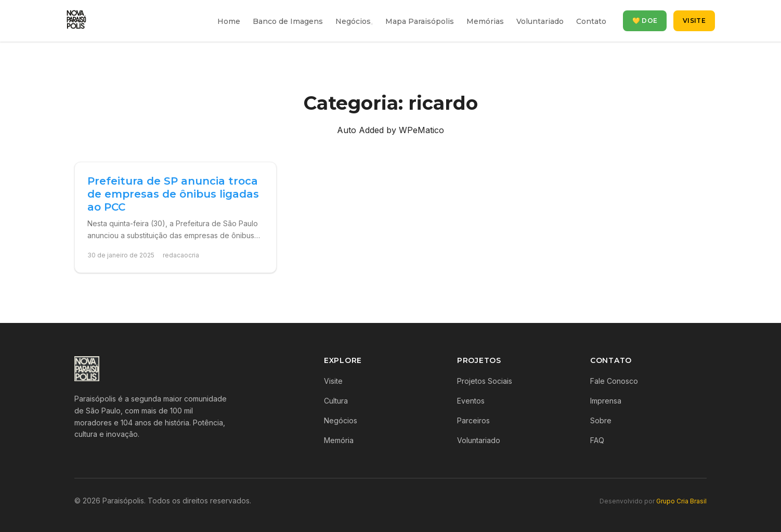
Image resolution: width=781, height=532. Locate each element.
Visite (694, 21)
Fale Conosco (614, 381)
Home (229, 21)
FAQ (597, 440)
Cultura (336, 401)
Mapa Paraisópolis (420, 21)
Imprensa (606, 401)
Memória (339, 440)
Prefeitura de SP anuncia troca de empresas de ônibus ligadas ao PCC (173, 194)
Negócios (353, 21)
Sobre (601, 420)
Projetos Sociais (485, 381)
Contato (591, 21)
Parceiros (473, 420)
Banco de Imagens (288, 21)
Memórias (485, 21)
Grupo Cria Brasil (681, 501)
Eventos (471, 401)
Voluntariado (540, 21)
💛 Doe (645, 21)
